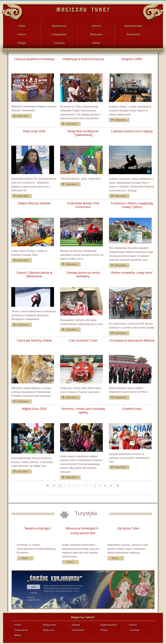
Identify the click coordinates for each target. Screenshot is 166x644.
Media (96, 41)
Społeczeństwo (134, 26)
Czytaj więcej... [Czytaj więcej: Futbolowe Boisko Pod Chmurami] (70, 262)
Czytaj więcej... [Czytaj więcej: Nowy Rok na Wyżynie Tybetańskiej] (70, 182)
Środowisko (133, 33)
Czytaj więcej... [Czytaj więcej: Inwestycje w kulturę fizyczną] (70, 122)
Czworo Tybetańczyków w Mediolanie (34, 272)
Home (22, 26)
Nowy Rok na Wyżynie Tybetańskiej (83, 131)
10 (105, 484)
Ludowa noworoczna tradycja (132, 129)
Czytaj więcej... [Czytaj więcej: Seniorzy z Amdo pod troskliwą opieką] (70, 475)
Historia (96, 26)
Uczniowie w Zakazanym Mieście (132, 338)
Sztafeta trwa (132, 407)
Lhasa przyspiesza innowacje (34, 57)
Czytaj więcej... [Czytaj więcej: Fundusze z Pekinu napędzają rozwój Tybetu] (119, 263)
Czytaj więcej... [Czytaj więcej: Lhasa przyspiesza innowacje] (22, 114)
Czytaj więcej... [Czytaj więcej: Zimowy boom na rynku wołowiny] (70, 327)
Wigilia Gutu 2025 (34, 407)
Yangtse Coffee (132, 57)
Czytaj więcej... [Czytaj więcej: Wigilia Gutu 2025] (22, 469)
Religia (22, 41)
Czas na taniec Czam (83, 338)
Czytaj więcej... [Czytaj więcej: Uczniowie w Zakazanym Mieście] (119, 395)
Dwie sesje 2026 (34, 129)
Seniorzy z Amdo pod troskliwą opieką (83, 409)
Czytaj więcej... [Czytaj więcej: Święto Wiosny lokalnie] (22, 258)
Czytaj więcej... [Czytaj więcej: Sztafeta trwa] (119, 465)
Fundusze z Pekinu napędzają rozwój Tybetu (132, 203)
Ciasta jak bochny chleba (34, 338)
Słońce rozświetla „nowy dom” (132, 271)
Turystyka (59, 41)
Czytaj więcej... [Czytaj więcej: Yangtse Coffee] (119, 118)
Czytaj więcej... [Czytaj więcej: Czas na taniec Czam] (70, 395)
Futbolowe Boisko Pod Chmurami (83, 203)
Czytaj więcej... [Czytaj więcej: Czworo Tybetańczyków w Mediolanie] (22, 323)
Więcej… (25, 556)
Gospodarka (59, 33)
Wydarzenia (59, 26)
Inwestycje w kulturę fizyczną (83, 57)
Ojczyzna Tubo (128, 526)
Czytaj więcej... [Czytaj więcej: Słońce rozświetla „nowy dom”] (119, 331)
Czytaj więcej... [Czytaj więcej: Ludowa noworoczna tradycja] (119, 194)
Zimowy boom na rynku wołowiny (83, 272)
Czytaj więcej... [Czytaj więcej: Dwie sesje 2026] (22, 194)
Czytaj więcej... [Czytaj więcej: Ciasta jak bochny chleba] (22, 399)
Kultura (22, 33)
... (80, 484)
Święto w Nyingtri (38, 526)
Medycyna (96, 33)
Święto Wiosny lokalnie (34, 201)
